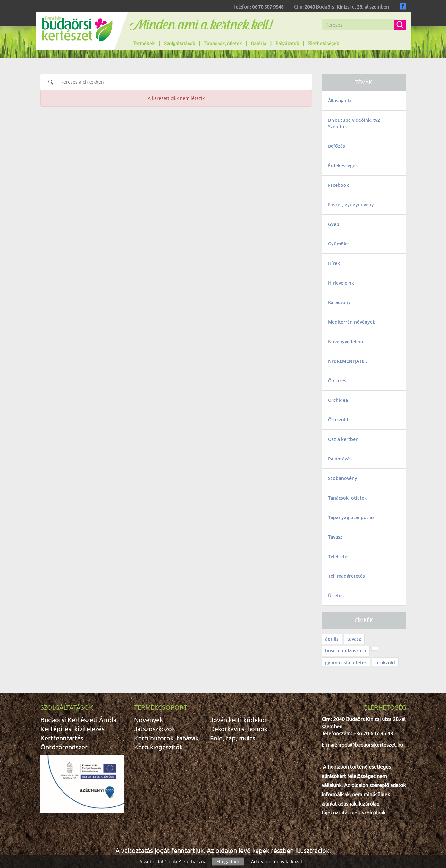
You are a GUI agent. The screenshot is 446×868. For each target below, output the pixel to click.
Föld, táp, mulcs (233, 738)
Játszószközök (155, 728)
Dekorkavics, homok (239, 728)
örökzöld (385, 662)
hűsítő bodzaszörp (346, 651)
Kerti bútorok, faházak (166, 738)
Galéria (259, 43)
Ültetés (336, 595)
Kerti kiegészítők (158, 747)
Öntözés (337, 380)
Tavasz (335, 537)
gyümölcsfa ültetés (346, 662)
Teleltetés (339, 556)
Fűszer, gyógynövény (351, 205)
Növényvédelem (345, 341)
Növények (148, 719)
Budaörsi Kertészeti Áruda (78, 719)
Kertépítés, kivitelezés (72, 728)
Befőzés (337, 146)
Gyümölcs (339, 244)
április (332, 639)
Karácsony (339, 302)
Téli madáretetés (346, 576)
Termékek (144, 43)
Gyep (334, 224)
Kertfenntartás (62, 738)
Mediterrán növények (352, 322)
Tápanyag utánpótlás (351, 517)
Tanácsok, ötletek (223, 43)
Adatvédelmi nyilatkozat (277, 861)
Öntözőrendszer (64, 747)
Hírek (334, 263)
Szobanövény (343, 478)
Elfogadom (228, 861)
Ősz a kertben (343, 439)
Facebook (338, 185)
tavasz (354, 639)
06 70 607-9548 (268, 7)
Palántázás (340, 459)
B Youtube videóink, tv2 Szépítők (354, 123)
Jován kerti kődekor (239, 719)
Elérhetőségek (324, 43)
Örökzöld (338, 420)
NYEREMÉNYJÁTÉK (348, 361)
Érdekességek (343, 165)
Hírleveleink (341, 283)
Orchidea (338, 400)
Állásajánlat (341, 100)
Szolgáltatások (180, 43)
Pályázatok (287, 43)
